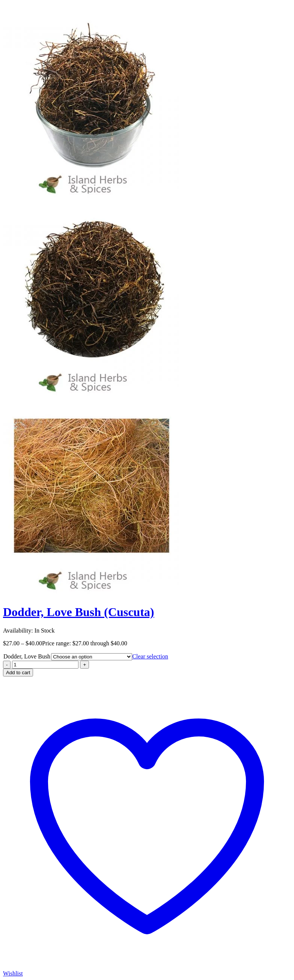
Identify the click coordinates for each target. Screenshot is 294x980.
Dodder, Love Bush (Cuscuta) (78, 612)
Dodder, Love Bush (27, 656)
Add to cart (18, 673)
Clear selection (150, 656)
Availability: (18, 631)
